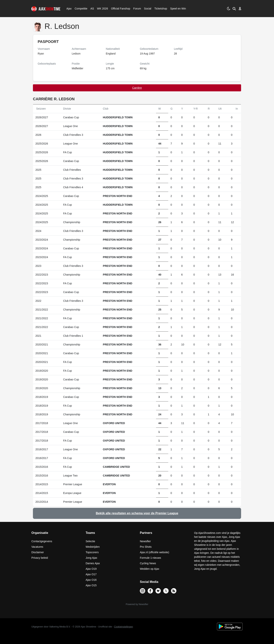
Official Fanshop (119, 9)
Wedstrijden (93, 547)
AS (92, 9)
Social (147, 9)
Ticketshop (161, 9)
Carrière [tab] (137, 88)
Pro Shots (146, 547)
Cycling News (148, 563)
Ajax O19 (91, 569)
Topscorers (92, 552)
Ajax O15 (91, 585)
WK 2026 (102, 9)
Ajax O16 (91, 580)
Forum (137, 9)
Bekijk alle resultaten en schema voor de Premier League (137, 513)
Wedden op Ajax (150, 569)
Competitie (80, 9)
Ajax (69, 9)
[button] (234, 9)
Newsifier (145, 541)
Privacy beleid (40, 558)
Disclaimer (38, 552)
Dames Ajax (93, 563)
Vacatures (37, 547)
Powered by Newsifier (137, 604)
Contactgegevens (42, 541)
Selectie (90, 541)
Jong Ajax (91, 558)
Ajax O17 (91, 574)
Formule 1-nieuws (150, 558)
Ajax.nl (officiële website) (155, 552)
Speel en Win (178, 9)
